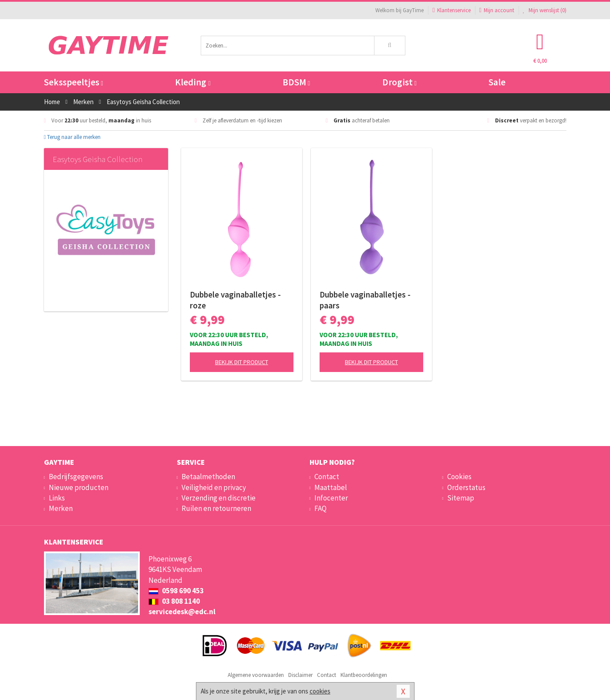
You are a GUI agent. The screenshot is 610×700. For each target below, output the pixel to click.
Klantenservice (451, 10)
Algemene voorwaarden (256, 675)
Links (57, 498)
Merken (61, 508)
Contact (327, 477)
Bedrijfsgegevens (76, 477)
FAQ (320, 508)
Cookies (459, 477)
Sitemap (461, 498)
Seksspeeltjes (74, 82)
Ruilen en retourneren (216, 508)
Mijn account (497, 10)
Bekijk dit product (242, 362)
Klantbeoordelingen (364, 675)
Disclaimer (300, 675)
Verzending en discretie (219, 498)
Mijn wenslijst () (545, 10)
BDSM (296, 82)
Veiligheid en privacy (214, 487)
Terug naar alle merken (72, 137)
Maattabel (331, 487)
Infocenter (331, 498)
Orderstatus (466, 487)
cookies (320, 691)
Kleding (193, 82)
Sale (497, 82)
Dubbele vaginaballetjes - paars (365, 300)
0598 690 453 (176, 591)
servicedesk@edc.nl (182, 612)
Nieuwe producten (79, 487)
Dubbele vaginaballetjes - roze (235, 300)
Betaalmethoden (208, 477)
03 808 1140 (174, 601)
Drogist (399, 82)
